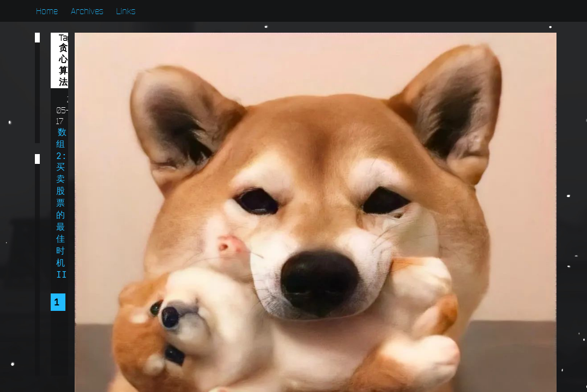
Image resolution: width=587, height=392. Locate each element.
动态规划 (122, 269)
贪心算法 (68, 203)
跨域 (105, 180)
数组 (105, 225)
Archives (87, 11)
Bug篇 (64, 51)
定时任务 (68, 247)
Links (126, 11)
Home (47, 11)
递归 (59, 180)
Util (116, 292)
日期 (59, 225)
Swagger (69, 314)
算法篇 (64, 107)
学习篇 (64, 70)
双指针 (63, 269)
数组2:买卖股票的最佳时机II (302, 55)
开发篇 (64, 88)
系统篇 (64, 125)
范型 (122, 203)
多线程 (126, 247)
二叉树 (63, 292)
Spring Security (91, 336)
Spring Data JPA (91, 359)
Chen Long (473, 159)
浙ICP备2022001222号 (483, 358)
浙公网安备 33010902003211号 (496, 369)
